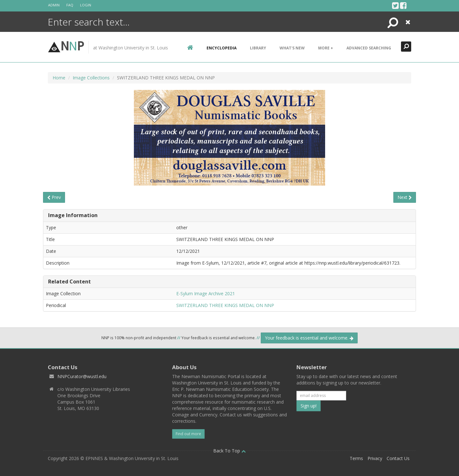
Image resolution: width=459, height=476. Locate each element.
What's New (292, 48)
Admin (54, 5)
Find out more (188, 434)
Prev (54, 197)
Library (258, 48)
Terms (356, 458)
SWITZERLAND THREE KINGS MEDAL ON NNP (225, 305)
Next (405, 197)
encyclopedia (222, 48)
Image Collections (91, 78)
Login (86, 5)
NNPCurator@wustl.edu (82, 376)
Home (59, 78)
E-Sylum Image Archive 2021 (206, 293)
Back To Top (229, 451)
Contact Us (398, 458)
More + (326, 48)
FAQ (70, 5)
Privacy (375, 458)
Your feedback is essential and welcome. (309, 338)
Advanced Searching (369, 48)
